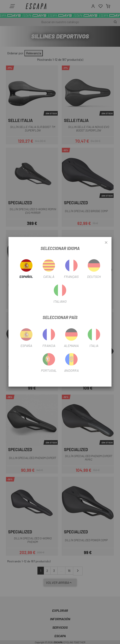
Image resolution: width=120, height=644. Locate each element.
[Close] (106, 243)
